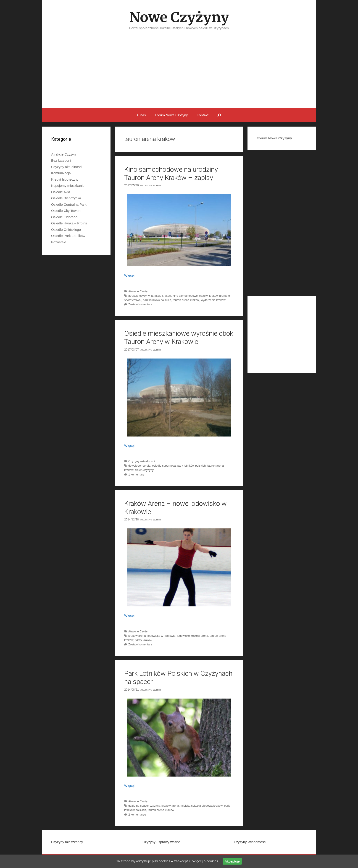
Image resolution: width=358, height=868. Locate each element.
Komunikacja (61, 173)
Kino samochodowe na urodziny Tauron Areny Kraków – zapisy (171, 173)
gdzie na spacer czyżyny (144, 806)
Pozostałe (59, 242)
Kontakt (203, 115)
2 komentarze (137, 815)
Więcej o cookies (205, 861)
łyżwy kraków (143, 640)
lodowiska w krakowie (162, 636)
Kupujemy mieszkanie (68, 186)
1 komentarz (136, 474)
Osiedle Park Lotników (68, 236)
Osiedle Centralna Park (69, 204)
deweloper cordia (139, 466)
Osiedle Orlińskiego (66, 230)
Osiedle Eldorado (64, 217)
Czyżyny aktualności (142, 461)
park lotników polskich (157, 300)
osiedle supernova (164, 466)
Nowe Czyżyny (179, 17)
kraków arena (218, 296)
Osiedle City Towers (66, 211)
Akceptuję (232, 861)
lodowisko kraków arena (192, 636)
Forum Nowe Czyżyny (171, 115)
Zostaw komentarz (140, 304)
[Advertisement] (179, 74)
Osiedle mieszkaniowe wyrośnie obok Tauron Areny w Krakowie (179, 337)
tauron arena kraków (186, 300)
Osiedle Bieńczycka (66, 198)
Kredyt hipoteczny (65, 179)
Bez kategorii (61, 160)
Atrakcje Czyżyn (139, 291)
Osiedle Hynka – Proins (69, 223)
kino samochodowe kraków (190, 296)
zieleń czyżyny (144, 470)
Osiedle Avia (61, 192)
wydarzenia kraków (213, 300)
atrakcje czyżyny (139, 296)
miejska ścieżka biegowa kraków (202, 806)
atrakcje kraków (161, 296)
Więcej (129, 275)
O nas (142, 115)
